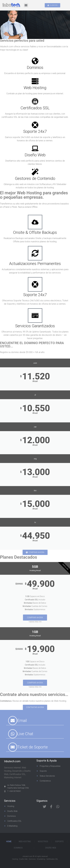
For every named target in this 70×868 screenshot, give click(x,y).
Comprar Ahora (35, 618)
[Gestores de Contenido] (35, 172)
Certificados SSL (35, 108)
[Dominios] (35, 61)
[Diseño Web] (35, 148)
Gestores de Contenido (35, 178)
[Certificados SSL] (35, 101)
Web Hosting (35, 88)
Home (9, 841)
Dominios (35, 67)
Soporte (59, 841)
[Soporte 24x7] (35, 125)
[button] (26, 5)
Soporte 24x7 (35, 131)
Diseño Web (35, 155)
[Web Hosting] (35, 81)
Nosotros (43, 841)
